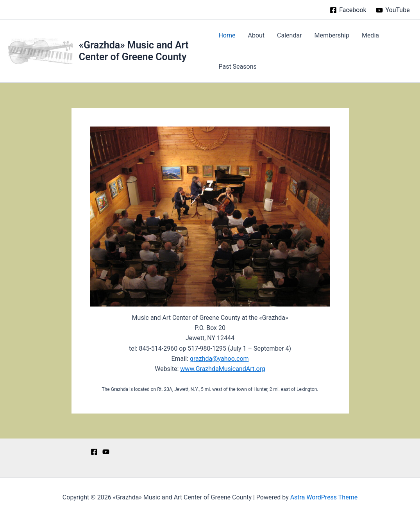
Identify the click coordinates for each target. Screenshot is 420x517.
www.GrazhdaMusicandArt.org (223, 369)
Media (370, 35)
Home (227, 35)
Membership (332, 35)
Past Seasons (237, 67)
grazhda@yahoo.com (219, 359)
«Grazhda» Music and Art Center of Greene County (134, 51)
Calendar (289, 35)
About (256, 35)
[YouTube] (393, 10)
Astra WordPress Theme (324, 497)
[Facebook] (348, 10)
